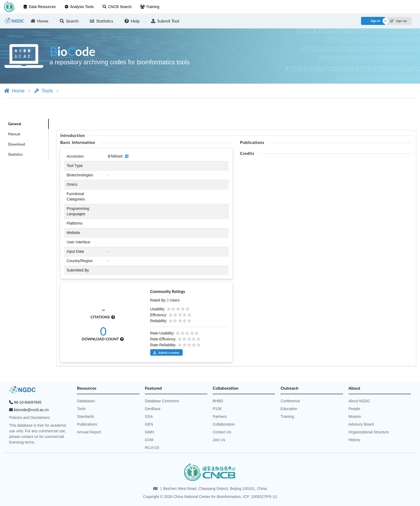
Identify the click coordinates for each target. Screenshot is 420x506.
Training (150, 7)
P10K (217, 409)
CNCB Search (117, 7)
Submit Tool (165, 21)
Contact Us (222, 432)
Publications (87, 424)
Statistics (102, 21)
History (354, 440)
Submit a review (166, 353)
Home (40, 21)
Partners (220, 416)
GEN (149, 424)
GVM (149, 440)
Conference (290, 401)
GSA (149, 416)
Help (132, 21)
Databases (86, 401)
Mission (355, 416)
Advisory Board (361, 424)
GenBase (153, 409)
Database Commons (162, 401)
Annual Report (89, 432)
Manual (14, 134)
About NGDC (359, 401)
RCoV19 (152, 448)
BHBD (218, 401)
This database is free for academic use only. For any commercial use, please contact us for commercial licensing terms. (38, 434)
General (15, 124)
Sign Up (398, 21)
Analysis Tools (79, 7)
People (354, 409)
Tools (43, 91)
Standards (85, 416)
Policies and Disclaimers (29, 418)
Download (16, 144)
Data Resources (39, 7)
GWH (149, 432)
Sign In (375, 21)
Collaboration (224, 424)
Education (289, 409)
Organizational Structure (369, 432)
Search (69, 21)
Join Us (219, 440)
